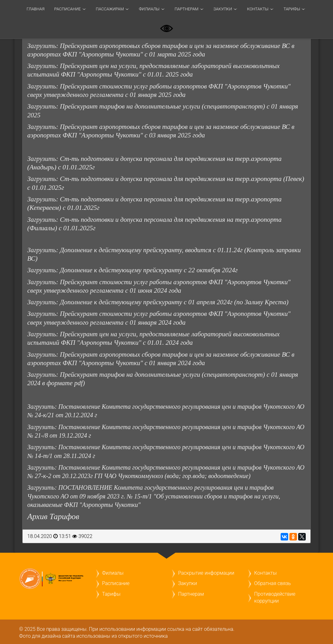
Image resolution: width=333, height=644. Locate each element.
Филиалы (149, 9)
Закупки (223, 9)
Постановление (80, 467)
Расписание (67, 9)
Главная (36, 9)
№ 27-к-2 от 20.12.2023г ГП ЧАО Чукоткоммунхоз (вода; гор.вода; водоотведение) (139, 476)
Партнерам (187, 9)
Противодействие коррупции (275, 597)
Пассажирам (110, 9)
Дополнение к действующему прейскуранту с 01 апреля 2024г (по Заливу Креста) (174, 302)
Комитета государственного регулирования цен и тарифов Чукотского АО (203, 467)
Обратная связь (273, 583)
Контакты (258, 9)
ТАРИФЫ (292, 9)
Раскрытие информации (206, 573)
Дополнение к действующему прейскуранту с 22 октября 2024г (149, 270)
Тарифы (111, 594)
